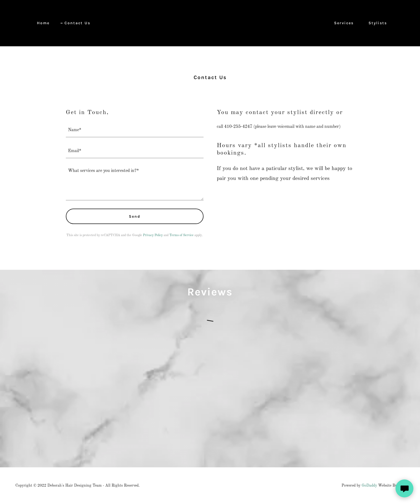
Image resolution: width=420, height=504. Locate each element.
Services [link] (344, 23)
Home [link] (43, 23)
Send (135, 216)
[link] (210, 23)
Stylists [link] (378, 23)
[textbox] (135, 130)
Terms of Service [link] (181, 235)
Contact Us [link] (77, 23)
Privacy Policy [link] (153, 235)
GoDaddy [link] (369, 486)
